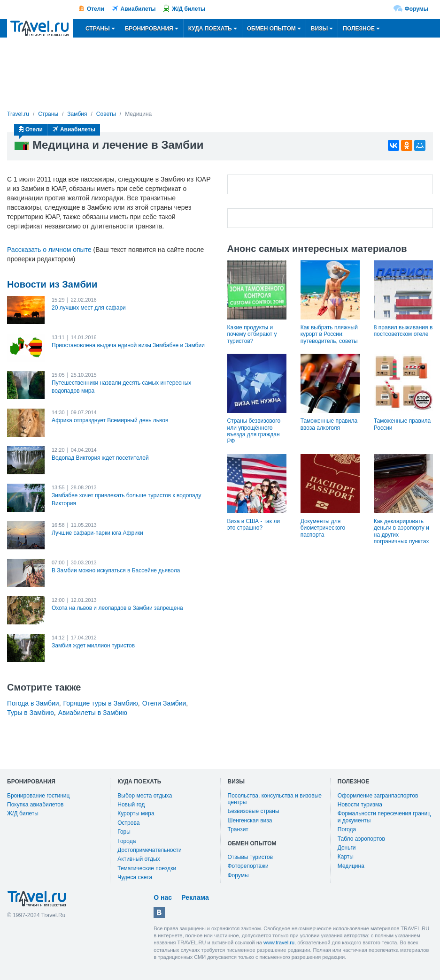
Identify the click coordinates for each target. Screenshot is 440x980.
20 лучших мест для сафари (89, 308)
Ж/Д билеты (189, 9)
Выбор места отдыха (145, 796)
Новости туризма (360, 805)
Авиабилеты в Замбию (93, 713)
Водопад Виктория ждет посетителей (100, 458)
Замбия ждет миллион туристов (93, 646)
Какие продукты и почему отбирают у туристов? (252, 334)
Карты (346, 857)
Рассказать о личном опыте (49, 250)
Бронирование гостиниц (38, 796)
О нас (163, 897)
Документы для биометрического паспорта (323, 528)
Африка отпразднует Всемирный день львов (110, 420)
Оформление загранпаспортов (378, 796)
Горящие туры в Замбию (101, 703)
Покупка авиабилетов (35, 805)
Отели (96, 9)
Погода (347, 829)
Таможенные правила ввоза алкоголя (329, 424)
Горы (124, 832)
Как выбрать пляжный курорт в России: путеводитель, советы (329, 334)
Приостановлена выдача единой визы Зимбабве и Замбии (128, 345)
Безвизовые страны (254, 811)
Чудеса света (135, 877)
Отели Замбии (164, 703)
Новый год (131, 805)
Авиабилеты (138, 9)
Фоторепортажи (248, 866)
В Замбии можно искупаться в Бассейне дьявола (116, 570)
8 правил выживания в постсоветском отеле (403, 331)
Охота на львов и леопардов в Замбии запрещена (117, 608)
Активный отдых (139, 859)
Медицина (351, 866)
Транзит (238, 829)
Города (127, 841)
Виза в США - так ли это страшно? (254, 524)
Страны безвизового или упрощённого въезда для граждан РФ (254, 431)
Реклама (195, 897)
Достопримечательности (149, 850)
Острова (128, 823)
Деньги (347, 848)
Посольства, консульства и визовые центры (275, 799)
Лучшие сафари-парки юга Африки (97, 533)
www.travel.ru (279, 942)
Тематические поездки (147, 868)
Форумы (417, 9)
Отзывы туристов (251, 857)
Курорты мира (136, 813)
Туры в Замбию (31, 713)
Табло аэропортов (361, 839)
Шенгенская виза (250, 820)
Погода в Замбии (33, 703)
